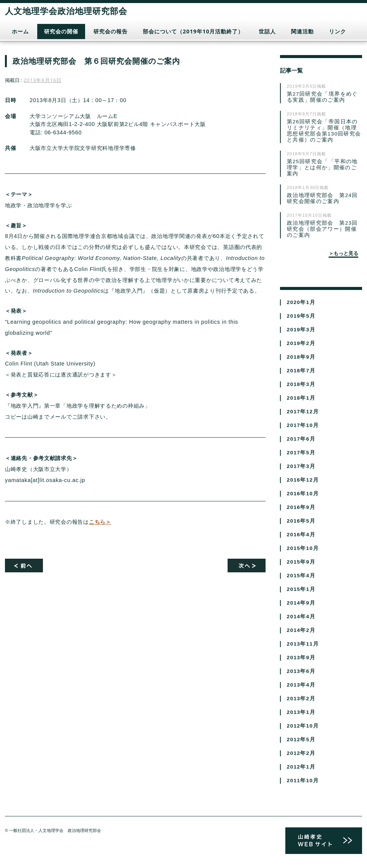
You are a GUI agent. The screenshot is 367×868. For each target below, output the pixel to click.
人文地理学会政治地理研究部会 (66, 11)
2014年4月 (301, 617)
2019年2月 (301, 343)
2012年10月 (303, 726)
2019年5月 (301, 316)
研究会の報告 (111, 31)
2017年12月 (303, 412)
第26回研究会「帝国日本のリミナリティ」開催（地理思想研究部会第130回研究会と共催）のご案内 (324, 131)
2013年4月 (301, 685)
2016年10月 (303, 494)
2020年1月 (301, 302)
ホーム (20, 31)
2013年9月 (301, 658)
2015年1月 (301, 589)
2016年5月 (301, 521)
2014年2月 (301, 630)
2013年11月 (303, 644)
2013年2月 (301, 699)
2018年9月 (301, 357)
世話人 (267, 31)
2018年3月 (301, 384)
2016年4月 (301, 535)
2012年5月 (301, 740)
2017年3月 (301, 466)
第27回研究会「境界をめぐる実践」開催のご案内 (322, 97)
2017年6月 (301, 439)
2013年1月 (301, 712)
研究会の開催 (61, 31)
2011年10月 (303, 781)
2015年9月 (301, 562)
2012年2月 (301, 753)
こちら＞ (100, 522)
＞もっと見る (343, 253)
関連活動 (302, 31)
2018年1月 (301, 398)
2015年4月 (301, 576)
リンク (338, 31)
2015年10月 (303, 548)
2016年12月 (303, 480)
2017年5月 (301, 453)
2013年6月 (301, 671)
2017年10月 (303, 425)
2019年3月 (301, 330)
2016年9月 (301, 507)
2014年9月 (301, 603)
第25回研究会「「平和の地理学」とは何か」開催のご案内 (322, 168)
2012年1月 (301, 767)
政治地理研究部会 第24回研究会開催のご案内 (322, 198)
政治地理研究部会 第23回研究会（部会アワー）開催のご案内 (322, 229)
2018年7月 (301, 371)
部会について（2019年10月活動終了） (193, 31)
